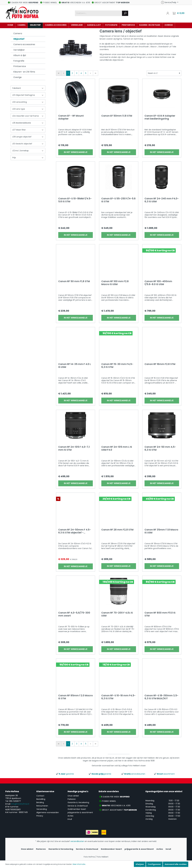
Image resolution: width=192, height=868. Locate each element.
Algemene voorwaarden (48, 812)
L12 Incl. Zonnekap (28, 151)
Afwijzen (140, 864)
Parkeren (72, 799)
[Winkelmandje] (179, 13)
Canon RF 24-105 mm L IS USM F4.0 (117, 448)
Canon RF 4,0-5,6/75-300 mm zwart (74, 614)
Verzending (42, 809)
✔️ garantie (65, 774)
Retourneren (42, 806)
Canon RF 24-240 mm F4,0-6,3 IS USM (162, 200)
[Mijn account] (168, 13)
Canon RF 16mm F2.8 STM (160, 364)
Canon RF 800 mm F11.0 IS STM (160, 614)
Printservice (20, 66)
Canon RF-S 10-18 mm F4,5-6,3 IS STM (118, 697)
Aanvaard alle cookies (176, 864)
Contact (40, 796)
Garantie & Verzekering (78, 802)
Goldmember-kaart (77, 809)
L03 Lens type (28, 109)
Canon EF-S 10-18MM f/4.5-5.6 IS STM (75, 200)
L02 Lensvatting (28, 102)
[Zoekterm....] (99, 13)
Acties (70, 816)
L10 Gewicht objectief (28, 144)
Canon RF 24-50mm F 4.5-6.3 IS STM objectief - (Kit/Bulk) (75, 531)
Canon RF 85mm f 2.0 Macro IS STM (76, 697)
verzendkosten (77, 841)
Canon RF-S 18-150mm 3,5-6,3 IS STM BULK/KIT (161, 697)
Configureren (154, 864)
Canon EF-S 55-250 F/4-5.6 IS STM (118, 200)
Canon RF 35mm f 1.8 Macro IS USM (161, 531)
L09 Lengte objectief (28, 137)
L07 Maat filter (28, 130)
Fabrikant (28, 88)
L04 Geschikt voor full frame (28, 116)
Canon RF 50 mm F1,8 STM (74, 281)
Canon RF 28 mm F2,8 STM (117, 530)
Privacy (40, 816)
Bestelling (41, 799)
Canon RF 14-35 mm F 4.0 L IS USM (75, 366)
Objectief (19, 39)
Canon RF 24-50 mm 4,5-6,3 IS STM (160, 448)
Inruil (70, 819)
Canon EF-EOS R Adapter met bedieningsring (160, 117)
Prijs (28, 158)
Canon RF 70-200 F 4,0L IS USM (117, 614)
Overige (17, 77)
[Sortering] (164, 73)
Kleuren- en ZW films (24, 72)
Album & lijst (20, 55)
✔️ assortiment (164, 774)
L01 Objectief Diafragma (28, 95)
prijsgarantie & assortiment (80, 812)
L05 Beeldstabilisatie (28, 123)
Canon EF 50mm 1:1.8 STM (117, 116)
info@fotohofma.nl (20, 804)
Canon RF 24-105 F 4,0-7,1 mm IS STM (74, 448)
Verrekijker (19, 50)
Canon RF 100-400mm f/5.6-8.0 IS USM (158, 283)
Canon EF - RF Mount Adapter (71, 117)
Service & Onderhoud (78, 806)
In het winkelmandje (76, 152)
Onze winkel (73, 796)
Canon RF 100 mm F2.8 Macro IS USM (115, 283)
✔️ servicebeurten (133, 774)
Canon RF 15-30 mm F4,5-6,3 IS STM (117, 366)
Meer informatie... (80, 864)
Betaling (40, 802)
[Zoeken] (125, 13)
